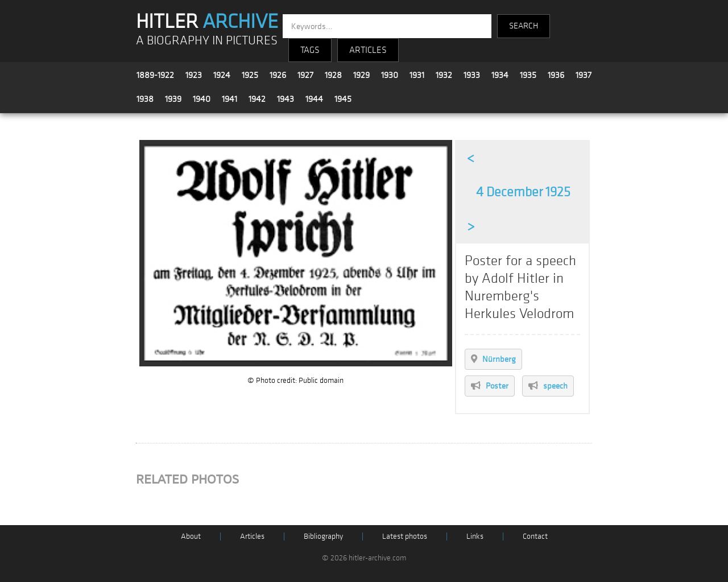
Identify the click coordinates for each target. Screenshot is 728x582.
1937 (584, 75)
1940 (202, 99)
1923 (194, 75)
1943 (286, 99)
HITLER (207, 22)
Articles (252, 536)
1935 (528, 75)
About (191, 536)
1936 (556, 75)
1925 (250, 75)
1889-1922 (155, 75)
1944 (314, 99)
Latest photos (405, 536)
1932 (444, 75)
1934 (500, 75)
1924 (222, 75)
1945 (343, 99)
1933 (472, 75)
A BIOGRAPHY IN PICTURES (207, 41)
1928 (333, 75)
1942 (257, 99)
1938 (145, 99)
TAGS (310, 50)
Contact (535, 536)
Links (475, 536)
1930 (390, 75)
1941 (229, 99)
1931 (417, 75)
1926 (278, 75)
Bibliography (323, 536)
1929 (361, 75)
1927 (305, 75)
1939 (173, 99)
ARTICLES (368, 50)
